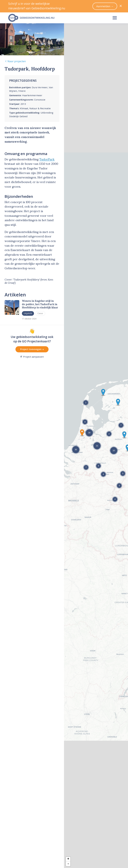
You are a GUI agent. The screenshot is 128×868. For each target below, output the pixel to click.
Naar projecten (15, 61)
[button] (82, 433)
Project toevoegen (32, 349)
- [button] (68, 864)
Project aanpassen (32, 357)
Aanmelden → (105, 6)
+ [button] (68, 859)
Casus (40, 313)
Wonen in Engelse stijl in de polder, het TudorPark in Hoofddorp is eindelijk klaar (40, 304)
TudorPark (47, 159)
